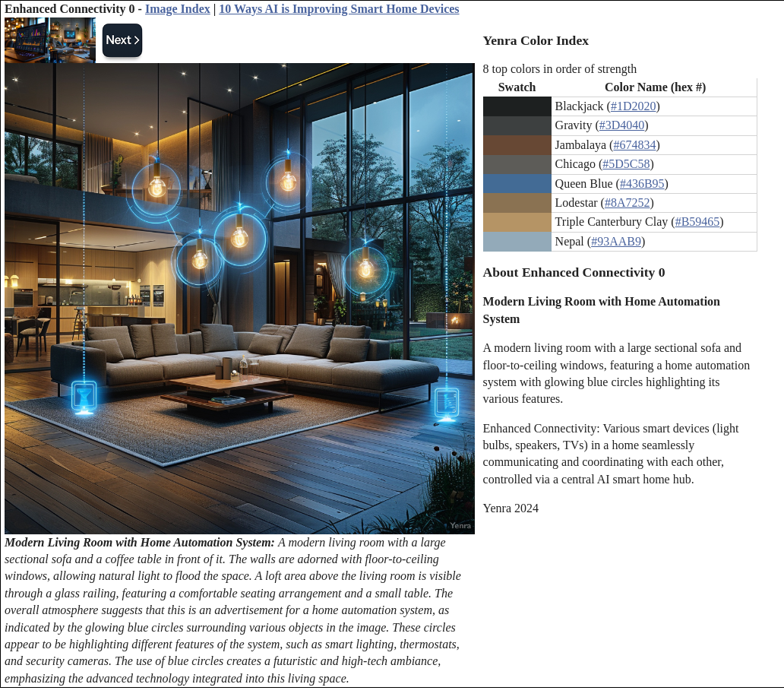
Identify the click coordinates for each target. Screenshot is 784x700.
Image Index (178, 9)
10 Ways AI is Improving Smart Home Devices (339, 9)
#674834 (634, 145)
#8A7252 (628, 203)
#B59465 (698, 222)
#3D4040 (622, 125)
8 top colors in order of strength (560, 69)
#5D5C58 (626, 164)
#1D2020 (634, 106)
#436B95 (642, 184)
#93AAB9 (616, 241)
